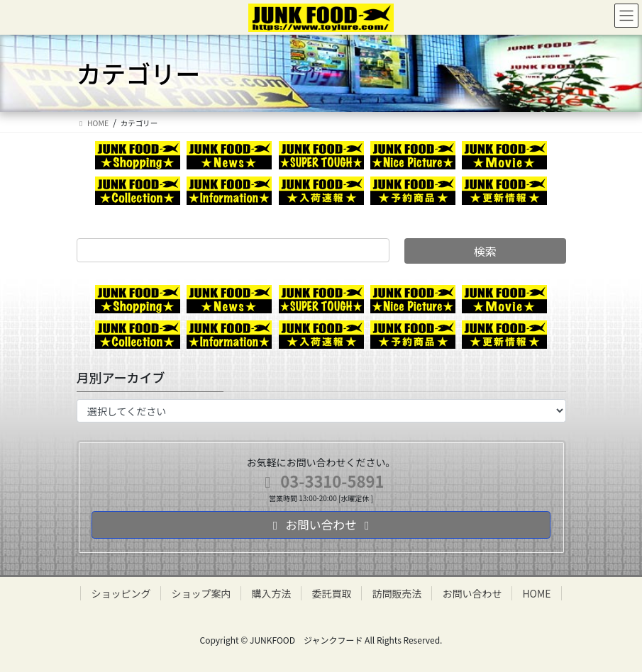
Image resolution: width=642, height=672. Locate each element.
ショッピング (121, 593)
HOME (536, 593)
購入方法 (271, 593)
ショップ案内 (201, 593)
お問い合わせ (472, 593)
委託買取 (331, 593)
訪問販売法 (397, 593)
